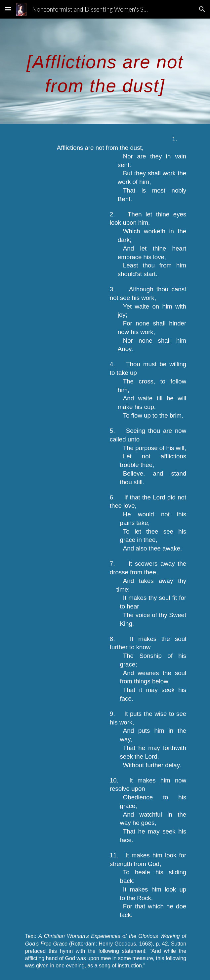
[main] (105, 71)
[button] (8, 9)
